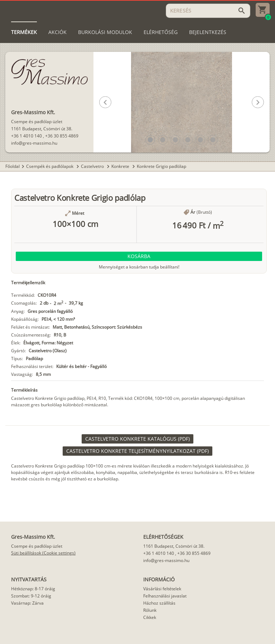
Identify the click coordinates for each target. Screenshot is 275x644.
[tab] (24, 32)
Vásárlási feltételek (162, 589)
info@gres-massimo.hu (34, 143)
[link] (137, 439)
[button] (150, 140)
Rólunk (150, 610)
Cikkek (150, 617)
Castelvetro (93, 166)
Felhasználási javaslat (165, 596)
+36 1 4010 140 (26, 136)
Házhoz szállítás (159, 603)
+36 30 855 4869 (62, 136)
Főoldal (13, 166)
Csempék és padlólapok (50, 166)
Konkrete (121, 166)
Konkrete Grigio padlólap (161, 166)
